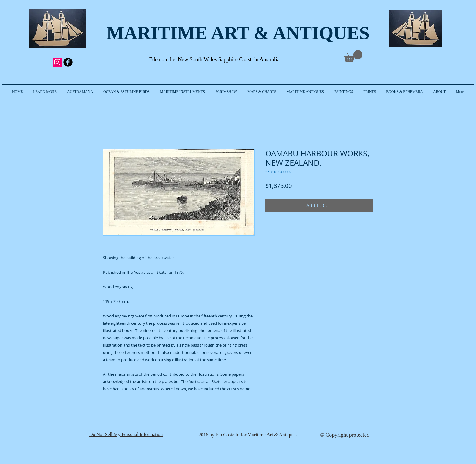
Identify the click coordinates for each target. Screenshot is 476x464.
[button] (45, 92)
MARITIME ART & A (196, 33)
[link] (353, 56)
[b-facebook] (68, 62)
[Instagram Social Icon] (57, 62)
